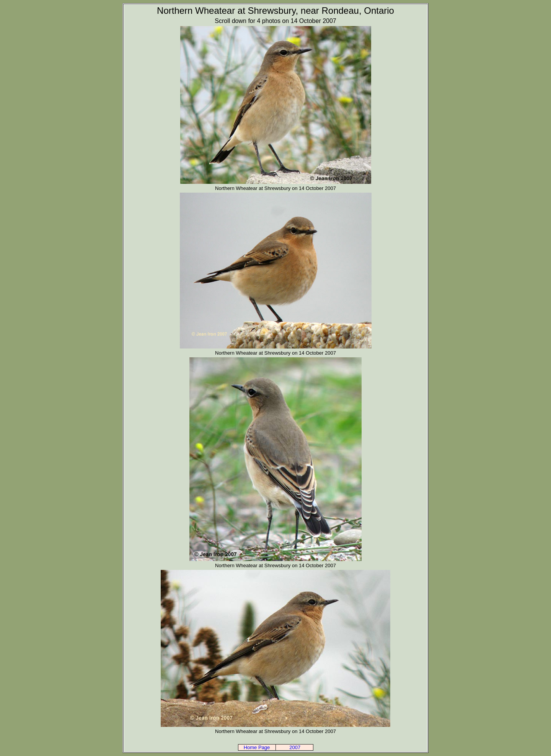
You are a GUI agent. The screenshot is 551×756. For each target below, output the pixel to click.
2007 (295, 747)
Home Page (257, 747)
